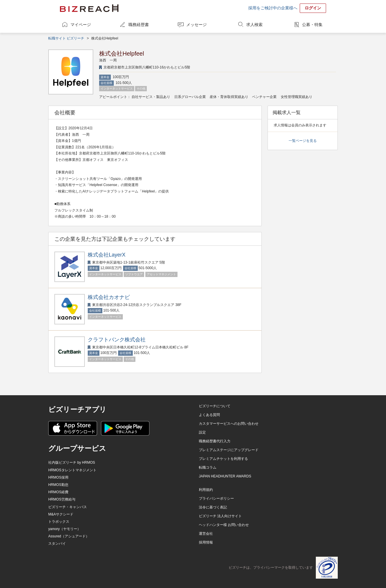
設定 (202, 432)
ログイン (313, 8)
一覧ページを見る (303, 141)
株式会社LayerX (107, 255)
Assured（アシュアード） (69, 536)
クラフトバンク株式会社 (117, 340)
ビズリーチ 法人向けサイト (220, 516)
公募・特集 (312, 25)
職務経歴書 (139, 25)
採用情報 (206, 542)
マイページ (81, 25)
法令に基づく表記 (213, 507)
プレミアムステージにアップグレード (229, 450)
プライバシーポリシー (216, 498)
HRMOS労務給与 (62, 499)
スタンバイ (57, 544)
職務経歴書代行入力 (215, 441)
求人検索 (254, 25)
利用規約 (206, 490)
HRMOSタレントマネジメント (72, 470)
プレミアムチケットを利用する (223, 459)
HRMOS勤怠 (58, 485)
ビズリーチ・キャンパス (68, 507)
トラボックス (59, 522)
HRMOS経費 (58, 492)
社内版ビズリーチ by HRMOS (72, 463)
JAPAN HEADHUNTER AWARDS (225, 476)
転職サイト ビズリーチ (66, 38)
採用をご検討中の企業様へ (273, 8)
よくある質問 (209, 415)
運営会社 (206, 534)
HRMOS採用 (58, 477)
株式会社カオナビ (109, 297)
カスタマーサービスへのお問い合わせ (229, 424)
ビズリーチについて (215, 406)
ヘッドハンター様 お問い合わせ (224, 525)
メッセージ (197, 25)
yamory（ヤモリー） (64, 529)
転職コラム (208, 467)
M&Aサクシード (61, 514)
